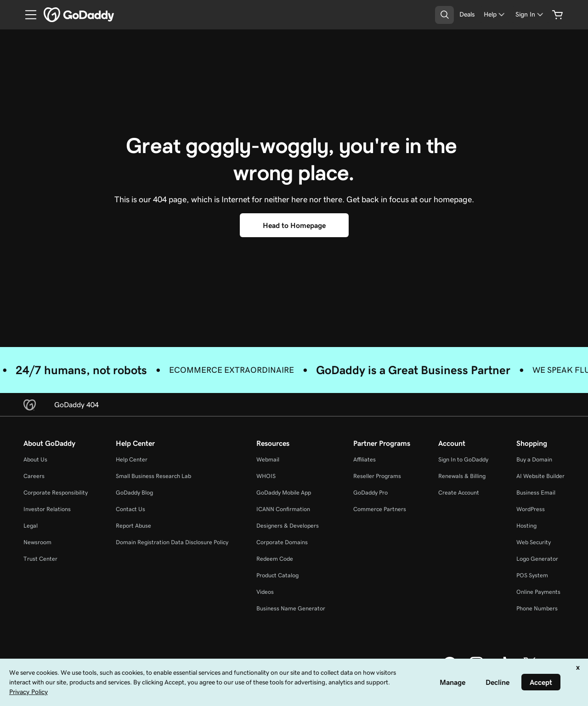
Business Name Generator (291, 608)
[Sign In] (530, 14)
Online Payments (538, 592)
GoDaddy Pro (370, 492)
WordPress (531, 509)
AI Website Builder (540, 476)
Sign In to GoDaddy (463, 459)
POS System (532, 575)
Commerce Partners (380, 509)
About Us (35, 459)
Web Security (534, 542)
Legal (31, 526)
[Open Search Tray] (444, 15)
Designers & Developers (288, 526)
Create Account (459, 492)
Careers (34, 476)
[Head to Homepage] (294, 225)
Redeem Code (275, 559)
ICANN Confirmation (283, 509)
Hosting (526, 526)
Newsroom (37, 542)
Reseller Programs (377, 476)
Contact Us (130, 509)
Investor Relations (47, 509)
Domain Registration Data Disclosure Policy (172, 542)
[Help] (495, 14)
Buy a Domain (534, 459)
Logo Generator (537, 559)
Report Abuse (133, 526)
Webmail (268, 459)
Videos (265, 592)
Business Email (536, 492)
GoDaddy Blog (134, 492)
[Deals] (467, 14)
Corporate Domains (282, 542)
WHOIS (266, 476)
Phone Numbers (537, 608)
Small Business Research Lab (153, 476)
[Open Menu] (27, 15)
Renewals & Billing (462, 476)
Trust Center (40, 559)
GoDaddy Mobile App (284, 492)
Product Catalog (277, 575)
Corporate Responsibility (56, 492)
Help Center (132, 459)
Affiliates (365, 459)
